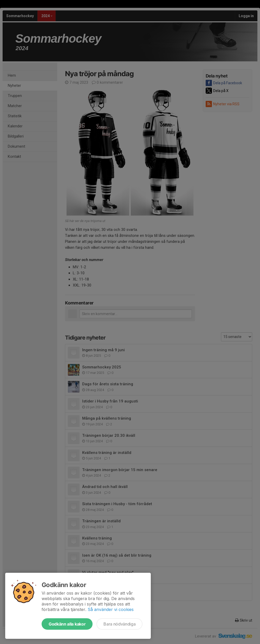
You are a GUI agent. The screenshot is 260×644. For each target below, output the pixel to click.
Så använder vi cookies (111, 609)
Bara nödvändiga (119, 624)
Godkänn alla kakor (67, 624)
